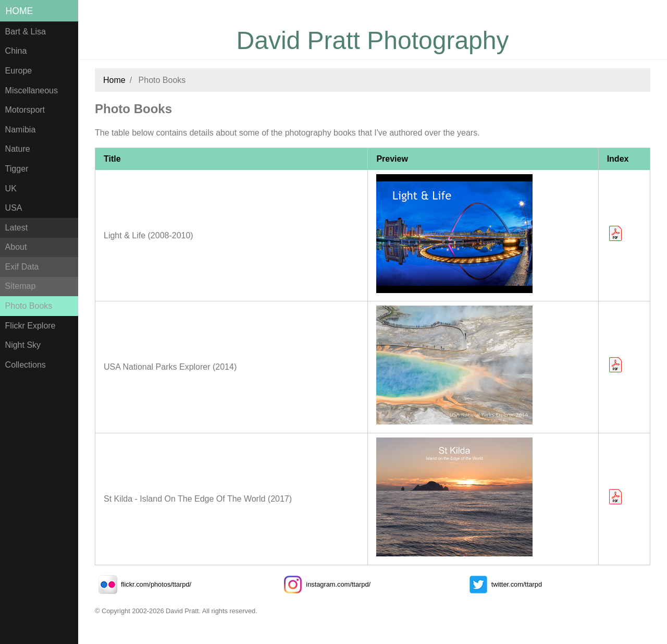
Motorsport (25, 110)
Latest (17, 228)
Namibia (21, 130)
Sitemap (21, 286)
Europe (19, 71)
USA (14, 208)
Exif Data (22, 267)
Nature (18, 149)
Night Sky (23, 345)
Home (20, 11)
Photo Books (29, 306)
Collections (26, 365)
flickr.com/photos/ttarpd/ (143, 584)
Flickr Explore (30, 326)
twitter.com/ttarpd (504, 584)
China (16, 51)
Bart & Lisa (26, 32)
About (16, 247)
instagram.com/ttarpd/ (325, 584)
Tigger (17, 169)
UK (11, 189)
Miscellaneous (32, 90)
